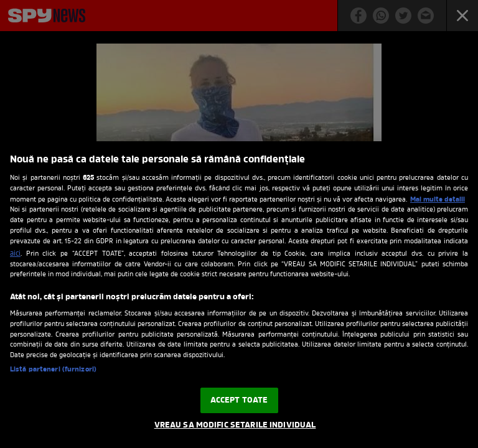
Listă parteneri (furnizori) (53, 370)
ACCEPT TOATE (239, 400)
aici (15, 254)
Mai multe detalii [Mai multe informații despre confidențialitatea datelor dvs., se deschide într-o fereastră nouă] (438, 200)
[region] (239, 295)
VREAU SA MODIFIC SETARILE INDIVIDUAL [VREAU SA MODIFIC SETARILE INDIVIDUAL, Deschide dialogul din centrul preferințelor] (235, 425)
